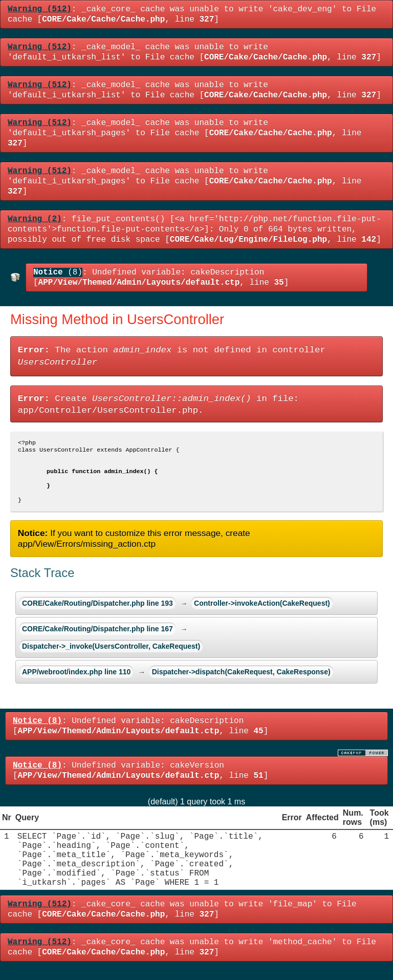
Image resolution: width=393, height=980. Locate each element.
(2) (35, 219)
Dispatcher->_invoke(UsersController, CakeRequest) (111, 655)
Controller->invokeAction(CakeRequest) (262, 612)
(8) (58, 272)
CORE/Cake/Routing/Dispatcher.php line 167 (97, 638)
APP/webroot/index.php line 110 (76, 681)
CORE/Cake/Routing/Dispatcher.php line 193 (97, 612)
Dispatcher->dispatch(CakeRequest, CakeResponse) (241, 681)
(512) (40, 9)
